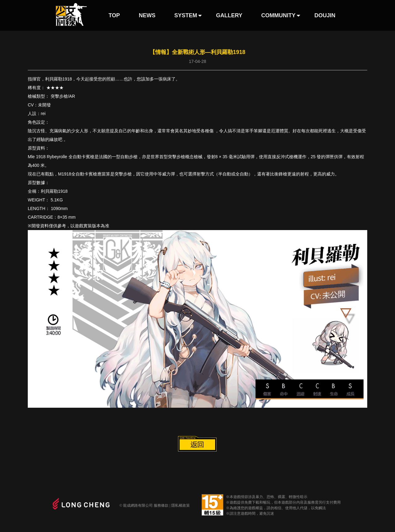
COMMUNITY (279, 15)
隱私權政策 (181, 505)
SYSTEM (186, 15)
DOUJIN (325, 15)
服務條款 (161, 505)
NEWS (147, 15)
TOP (114, 15)
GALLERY (229, 15)
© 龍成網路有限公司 (136, 505)
